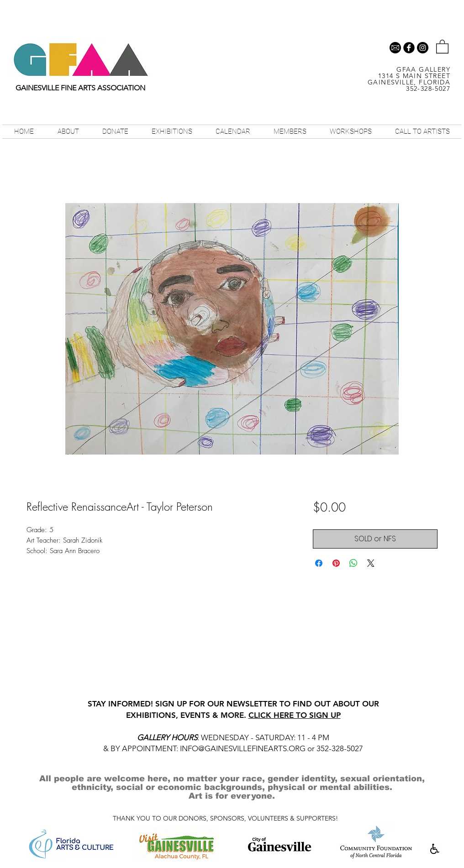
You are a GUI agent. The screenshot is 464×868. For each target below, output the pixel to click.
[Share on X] (371, 563)
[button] (442, 46)
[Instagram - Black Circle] (423, 48)
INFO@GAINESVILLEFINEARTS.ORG (243, 748)
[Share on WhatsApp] (353, 563)
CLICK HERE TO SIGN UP (295, 715)
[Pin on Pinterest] (336, 563)
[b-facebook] (409, 48)
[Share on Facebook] (319, 563)
